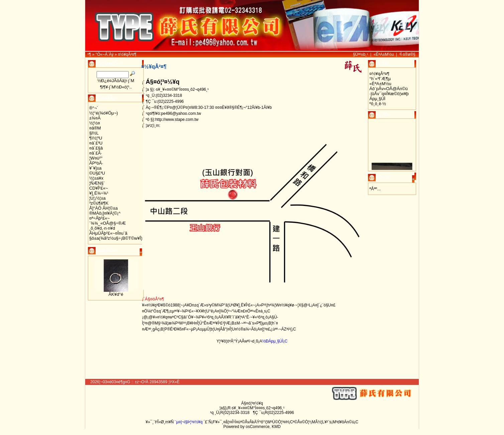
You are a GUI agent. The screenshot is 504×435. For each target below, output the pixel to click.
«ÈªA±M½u (384, 54)
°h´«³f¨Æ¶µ (380, 79)
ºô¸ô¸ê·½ (378, 104)
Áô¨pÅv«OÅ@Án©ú (389, 89)
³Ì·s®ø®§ (407, 54)
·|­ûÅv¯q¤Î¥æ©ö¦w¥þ (389, 94)
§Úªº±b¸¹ (360, 54)
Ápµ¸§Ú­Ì (377, 99)
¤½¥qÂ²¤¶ (127, 54)
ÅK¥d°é (116, 294)
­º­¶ (89, 54)
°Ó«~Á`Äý (105, 54)
